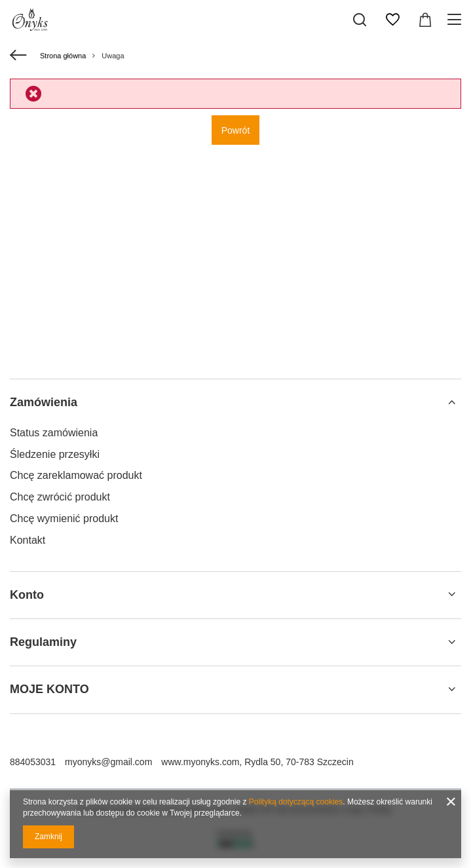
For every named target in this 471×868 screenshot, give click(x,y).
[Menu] (456, 20)
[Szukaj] (360, 20)
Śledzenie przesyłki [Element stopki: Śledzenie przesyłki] (55, 454)
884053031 (33, 762)
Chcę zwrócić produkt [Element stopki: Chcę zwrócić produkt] (60, 497)
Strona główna (63, 56)
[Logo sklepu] (31, 20)
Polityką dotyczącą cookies (296, 802)
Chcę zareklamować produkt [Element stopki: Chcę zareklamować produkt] (76, 475)
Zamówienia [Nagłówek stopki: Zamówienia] (44, 402)
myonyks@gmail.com (108, 762)
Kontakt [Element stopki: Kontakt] (28, 540)
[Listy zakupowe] (392, 20)
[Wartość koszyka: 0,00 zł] (425, 20)
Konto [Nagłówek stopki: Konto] (27, 595)
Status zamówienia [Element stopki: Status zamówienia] (54, 433)
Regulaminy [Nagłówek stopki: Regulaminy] (43, 642)
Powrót (236, 130)
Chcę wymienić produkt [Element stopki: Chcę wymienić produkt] (64, 519)
